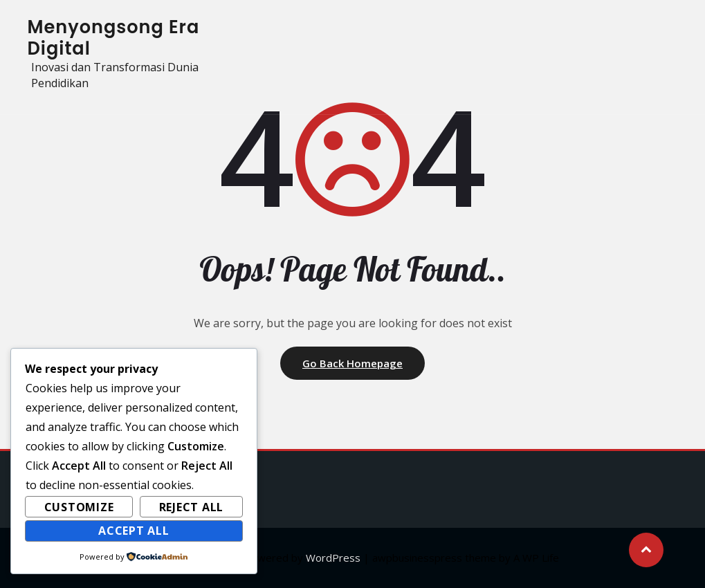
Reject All (192, 507)
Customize (79, 507)
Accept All (134, 531)
